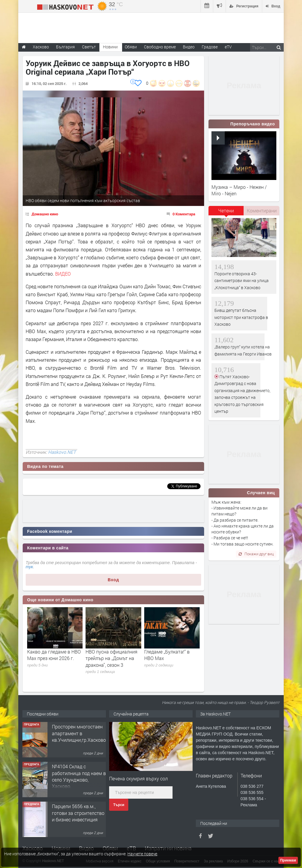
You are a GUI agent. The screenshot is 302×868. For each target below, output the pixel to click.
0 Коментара (184, 214)
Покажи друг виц (256, 554)
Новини (110, 47)
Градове (210, 47)
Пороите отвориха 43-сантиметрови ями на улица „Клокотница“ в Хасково (242, 281)
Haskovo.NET (62, 452)
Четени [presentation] (226, 211)
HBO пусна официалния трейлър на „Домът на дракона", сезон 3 (111, 658)
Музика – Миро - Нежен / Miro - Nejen (239, 190)
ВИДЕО (63, 274)
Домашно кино (45, 214)
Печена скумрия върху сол (138, 778)
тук (29, 567)
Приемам (288, 860)
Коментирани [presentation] (262, 211)
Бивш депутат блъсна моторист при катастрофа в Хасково (241, 317)
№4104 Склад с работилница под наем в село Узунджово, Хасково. (79, 776)
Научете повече (142, 854)
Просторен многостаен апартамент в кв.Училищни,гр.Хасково (79, 733)
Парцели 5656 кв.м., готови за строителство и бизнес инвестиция (78, 813)
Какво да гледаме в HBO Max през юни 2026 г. (54, 655)
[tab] (226, 213)
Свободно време (160, 47)
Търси (119, 805)
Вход (113, 580)
